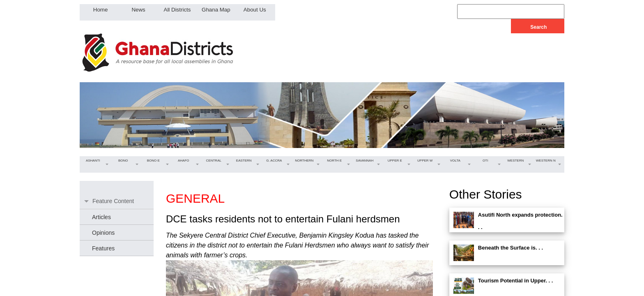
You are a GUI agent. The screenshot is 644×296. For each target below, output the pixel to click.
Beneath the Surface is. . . (511, 248)
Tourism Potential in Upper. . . (516, 281)
